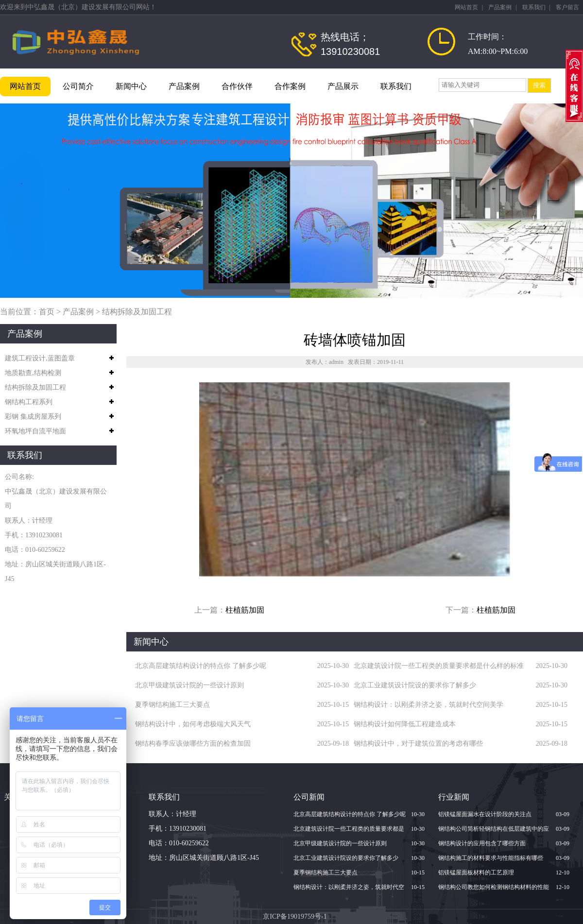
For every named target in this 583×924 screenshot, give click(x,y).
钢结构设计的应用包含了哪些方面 (482, 843)
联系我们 (534, 7)
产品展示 (343, 86)
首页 (47, 312)
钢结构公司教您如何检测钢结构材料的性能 (494, 887)
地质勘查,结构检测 (33, 373)
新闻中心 (131, 86)
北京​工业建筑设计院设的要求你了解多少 (415, 685)
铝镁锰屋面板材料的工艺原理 (476, 873)
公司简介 (78, 86)
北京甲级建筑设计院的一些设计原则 (189, 685)
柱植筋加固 (245, 610)
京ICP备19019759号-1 (295, 916)
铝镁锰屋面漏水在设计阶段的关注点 (485, 814)
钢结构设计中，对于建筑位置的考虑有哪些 (418, 744)
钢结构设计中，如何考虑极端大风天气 (193, 724)
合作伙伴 (237, 86)
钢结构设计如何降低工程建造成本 (405, 724)
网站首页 (466, 7)
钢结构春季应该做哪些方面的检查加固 (193, 744)
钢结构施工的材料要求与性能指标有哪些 (491, 858)
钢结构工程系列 (29, 402)
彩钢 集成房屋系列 (33, 417)
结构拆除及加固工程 (137, 312)
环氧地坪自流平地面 (35, 431)
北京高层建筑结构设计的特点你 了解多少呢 (201, 666)
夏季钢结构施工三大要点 (172, 705)
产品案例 (500, 7)
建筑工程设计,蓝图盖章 (40, 358)
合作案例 (290, 86)
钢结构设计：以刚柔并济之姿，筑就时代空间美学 (429, 705)
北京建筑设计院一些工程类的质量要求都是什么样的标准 (439, 666)
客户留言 (567, 7)
